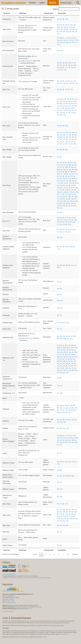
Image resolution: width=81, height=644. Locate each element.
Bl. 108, (60, 142)
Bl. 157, (64, 188)
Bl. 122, (60, 19)
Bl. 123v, (66, 67)
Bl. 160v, (66, 368)
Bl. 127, (71, 176)
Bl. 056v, (63, 135)
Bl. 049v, (72, 476)
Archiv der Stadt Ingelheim (9, 574)
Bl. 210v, (66, 514)
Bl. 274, (71, 222)
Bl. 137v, (66, 181)
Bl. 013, (70, 348)
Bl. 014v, (60, 350)
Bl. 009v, (66, 133)
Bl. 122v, (72, 420)
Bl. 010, (65, 25)
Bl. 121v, (63, 408)
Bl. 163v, (63, 442)
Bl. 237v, (66, 373)
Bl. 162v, (60, 496)
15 (68, 554)
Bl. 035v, (66, 63)
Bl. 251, (68, 206)
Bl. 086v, (66, 440)
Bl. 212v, (71, 229)
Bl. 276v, (69, 224)
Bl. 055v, (70, 357)
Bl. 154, (69, 408)
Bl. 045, (76, 438)
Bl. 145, (60, 453)
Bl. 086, (65, 172)
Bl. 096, (72, 137)
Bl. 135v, (71, 142)
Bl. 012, (65, 163)
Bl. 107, (63, 106)
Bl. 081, (64, 170)
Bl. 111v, (75, 106)
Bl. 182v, (60, 42)
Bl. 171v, (66, 194)
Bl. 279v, (60, 489)
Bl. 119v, (71, 38)
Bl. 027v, (64, 438)
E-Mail (30, 609)
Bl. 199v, (75, 442)
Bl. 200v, (75, 201)
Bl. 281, (60, 289)
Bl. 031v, (60, 238)
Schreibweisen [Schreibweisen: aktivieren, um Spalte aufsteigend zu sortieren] (49, 13)
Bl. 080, (63, 101)
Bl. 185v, (74, 144)
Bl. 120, (64, 29)
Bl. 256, (60, 482)
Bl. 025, (74, 165)
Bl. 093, (66, 265)
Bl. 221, (60, 329)
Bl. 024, (69, 165)
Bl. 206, (66, 203)
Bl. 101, (68, 361)
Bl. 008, (72, 345)
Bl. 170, (70, 40)
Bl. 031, (60, 167)
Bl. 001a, (60, 133)
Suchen (66, 9)
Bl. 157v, (70, 188)
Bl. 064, (68, 65)
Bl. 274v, (66, 521)
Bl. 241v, (64, 519)
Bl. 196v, (64, 201)
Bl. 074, (60, 545)
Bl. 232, (69, 370)
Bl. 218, (60, 445)
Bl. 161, (66, 113)
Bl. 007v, (66, 345)
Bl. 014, (75, 348)
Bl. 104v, (60, 50)
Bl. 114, (65, 108)
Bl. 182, (64, 370)
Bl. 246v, (70, 519)
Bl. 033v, (75, 352)
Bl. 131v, (75, 178)
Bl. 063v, (60, 428)
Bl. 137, (74, 110)
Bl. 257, (60, 222)
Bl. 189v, (75, 197)
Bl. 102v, (60, 364)
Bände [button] (43, 3)
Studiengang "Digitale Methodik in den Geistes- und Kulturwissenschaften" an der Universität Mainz (27, 578)
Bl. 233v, (75, 370)
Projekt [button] (33, 3)
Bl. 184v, (63, 512)
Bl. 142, (63, 366)
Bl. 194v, (72, 199)
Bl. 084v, (75, 170)
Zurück (35, 554)
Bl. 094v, (72, 104)
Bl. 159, (71, 89)
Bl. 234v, (60, 323)
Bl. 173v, (60, 510)
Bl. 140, (75, 29)
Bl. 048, (66, 476)
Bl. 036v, (66, 167)
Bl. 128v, (63, 83)
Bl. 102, (74, 361)
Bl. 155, (65, 89)
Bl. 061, (63, 65)
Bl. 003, (60, 25)
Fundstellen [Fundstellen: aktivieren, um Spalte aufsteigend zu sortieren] (62, 13)
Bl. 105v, (63, 139)
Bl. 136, (69, 110)
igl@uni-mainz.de (11, 601)
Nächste (75, 554)
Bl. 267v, (60, 521)
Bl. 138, (72, 181)
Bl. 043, (72, 167)
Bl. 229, (72, 218)
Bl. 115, (60, 81)
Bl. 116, (75, 174)
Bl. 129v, (70, 83)
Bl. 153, (60, 315)
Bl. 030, (64, 352)
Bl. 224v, (64, 516)
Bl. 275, (60, 532)
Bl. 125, (72, 67)
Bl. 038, (65, 406)
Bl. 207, (72, 203)
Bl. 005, (60, 345)
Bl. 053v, (73, 99)
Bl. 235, (64, 220)
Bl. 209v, (75, 512)
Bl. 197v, (66, 218)
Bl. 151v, (60, 113)
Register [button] (53, 3)
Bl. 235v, (60, 373)
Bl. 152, (64, 183)
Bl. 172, (72, 194)
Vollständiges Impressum (8, 611)
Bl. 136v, (60, 181)
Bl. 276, (63, 224)
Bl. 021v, (71, 436)
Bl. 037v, (66, 420)
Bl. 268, (66, 525)
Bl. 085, (60, 172)
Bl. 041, (60, 218)
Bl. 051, (60, 440)
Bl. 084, (60, 67)
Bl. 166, (72, 190)
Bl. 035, (60, 63)
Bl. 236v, (65, 19)
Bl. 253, (60, 294)
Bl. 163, (63, 115)
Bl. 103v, (70, 27)
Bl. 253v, (74, 206)
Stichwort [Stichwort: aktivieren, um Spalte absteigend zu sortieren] (7, 13)
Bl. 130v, (69, 178)
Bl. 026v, (60, 386)
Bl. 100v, (64, 27)
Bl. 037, (72, 63)
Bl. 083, (68, 101)
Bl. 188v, (69, 197)
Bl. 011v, (71, 25)
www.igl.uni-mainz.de (11, 602)
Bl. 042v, (60, 336)
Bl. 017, (64, 165)
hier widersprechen (64, 634)
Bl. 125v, (71, 81)
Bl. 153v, (75, 183)
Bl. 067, (72, 336)
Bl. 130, (63, 178)
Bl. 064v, (74, 65)
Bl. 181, (63, 197)
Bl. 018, (65, 247)
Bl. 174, (68, 144)
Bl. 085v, (74, 101)
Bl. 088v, (60, 104)
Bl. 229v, (60, 393)
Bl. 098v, (64, 339)
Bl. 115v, (70, 174)
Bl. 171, (60, 194)
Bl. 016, (60, 89)
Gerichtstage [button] (66, 3)
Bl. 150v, (60, 32)
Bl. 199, (70, 201)
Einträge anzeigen (10, 9)
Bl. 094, (66, 104)
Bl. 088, (60, 38)
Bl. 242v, (66, 42)
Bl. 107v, (75, 139)
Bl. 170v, (75, 40)
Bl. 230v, (64, 70)
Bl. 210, (60, 514)
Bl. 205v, (60, 203)
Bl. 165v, (66, 190)
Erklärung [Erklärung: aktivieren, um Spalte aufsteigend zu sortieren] (22, 13)
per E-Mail (44, 637)
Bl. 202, (72, 410)
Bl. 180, (69, 442)
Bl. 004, (60, 436)
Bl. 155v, (60, 185)
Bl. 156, (66, 185)
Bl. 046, (64, 357)
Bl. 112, (65, 38)
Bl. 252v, (66, 323)
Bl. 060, (75, 357)
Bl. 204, (60, 229)
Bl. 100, (63, 361)
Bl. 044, (66, 336)
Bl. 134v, (70, 29)
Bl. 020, (71, 247)
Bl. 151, (68, 366)
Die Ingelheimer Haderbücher (14, 3)
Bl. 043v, (70, 438)
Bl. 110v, (69, 106)
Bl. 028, (67, 99)
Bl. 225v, (70, 516)
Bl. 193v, (66, 32)
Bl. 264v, (60, 208)
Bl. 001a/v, (61, 99)
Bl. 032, (60, 406)
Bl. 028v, (72, 133)
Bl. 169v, (64, 192)
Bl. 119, (71, 108)
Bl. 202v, (72, 32)
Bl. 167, (60, 282)
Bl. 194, (66, 199)
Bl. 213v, (69, 412)
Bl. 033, (69, 352)
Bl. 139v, (72, 440)
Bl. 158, (75, 83)
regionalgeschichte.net (25, 61)
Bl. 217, (63, 232)
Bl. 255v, (72, 42)
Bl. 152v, (70, 183)
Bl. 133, (64, 110)
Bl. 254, (74, 220)
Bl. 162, (72, 113)
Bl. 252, (69, 220)
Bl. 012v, (71, 163)
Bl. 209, (69, 512)
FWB (20, 308)
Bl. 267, (76, 519)
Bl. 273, (65, 222)
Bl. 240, (60, 157)
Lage (35, 56)
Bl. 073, (65, 359)
